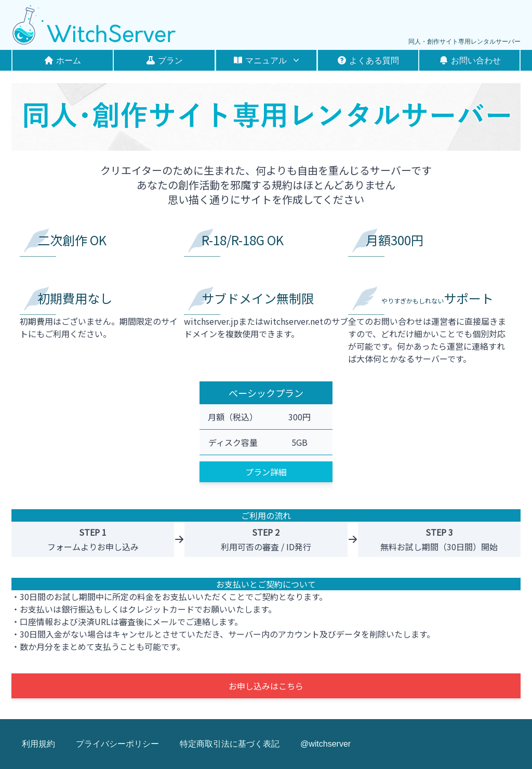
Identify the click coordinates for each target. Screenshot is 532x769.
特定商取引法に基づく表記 (230, 744)
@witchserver (325, 744)
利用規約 (38, 744)
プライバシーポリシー (117, 744)
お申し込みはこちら (266, 686)
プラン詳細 (266, 472)
